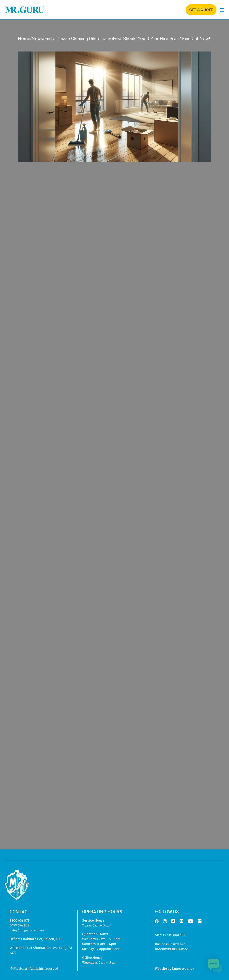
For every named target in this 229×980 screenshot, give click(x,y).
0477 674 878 (20, 925)
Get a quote (201, 10)
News (37, 39)
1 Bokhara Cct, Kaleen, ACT (41, 939)
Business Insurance (170, 944)
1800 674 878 (20, 920)
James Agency (183, 969)
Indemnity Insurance (171, 949)
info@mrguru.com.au (27, 930)
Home (24, 39)
